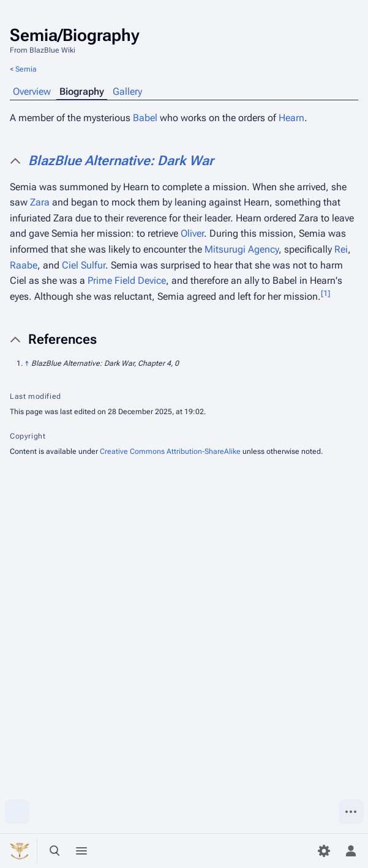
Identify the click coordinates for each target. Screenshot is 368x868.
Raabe (24, 265)
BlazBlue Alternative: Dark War (121, 161)
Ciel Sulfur (84, 265)
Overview (32, 91)
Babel (145, 118)
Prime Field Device (127, 280)
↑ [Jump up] (27, 363)
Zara (40, 202)
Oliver (192, 233)
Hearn (291, 118)
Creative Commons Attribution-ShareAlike (170, 451)
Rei (341, 249)
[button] (193, 161)
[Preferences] (324, 851)
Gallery (127, 91)
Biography (82, 91)
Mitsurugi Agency (242, 249)
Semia (26, 69)
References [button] (62, 339)
